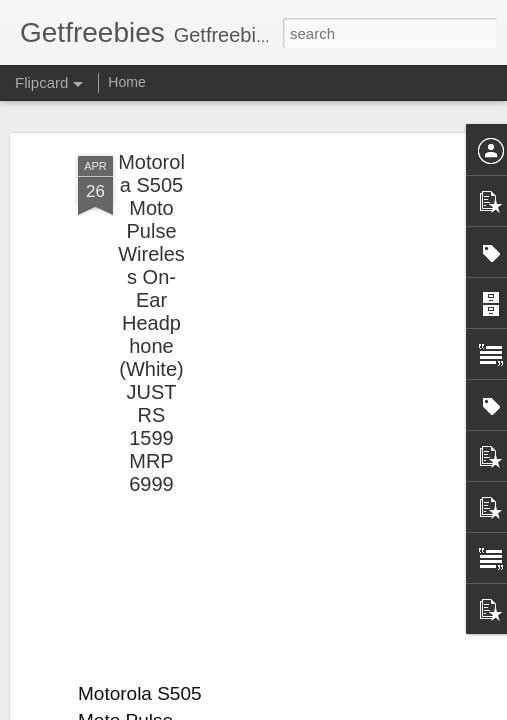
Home (126, 82)
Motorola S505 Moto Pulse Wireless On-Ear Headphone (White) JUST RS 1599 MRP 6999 (151, 323)
